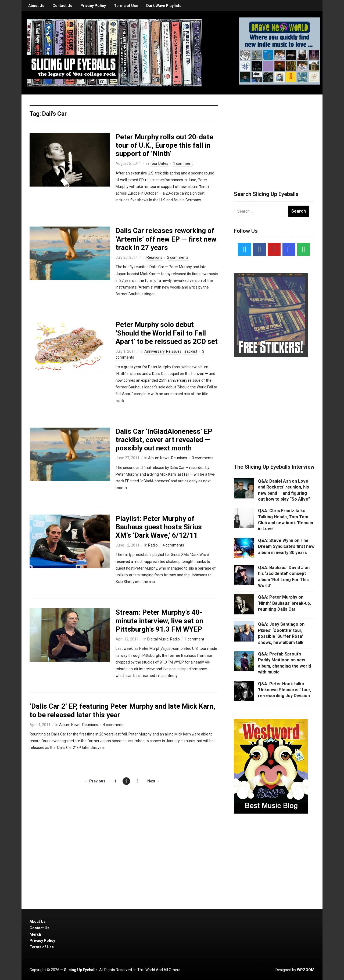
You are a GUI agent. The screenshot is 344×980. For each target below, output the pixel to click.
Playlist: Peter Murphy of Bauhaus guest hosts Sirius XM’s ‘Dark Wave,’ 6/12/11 (159, 527)
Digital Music (158, 639)
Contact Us (62, 6)
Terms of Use (126, 6)
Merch (35, 934)
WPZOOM (306, 970)
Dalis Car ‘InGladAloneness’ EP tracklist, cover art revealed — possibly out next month (164, 440)
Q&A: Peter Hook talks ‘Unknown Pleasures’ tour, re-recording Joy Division (285, 690)
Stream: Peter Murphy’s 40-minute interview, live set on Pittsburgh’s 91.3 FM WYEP (159, 621)
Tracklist (190, 351)
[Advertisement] (274, 136)
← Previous (95, 781)
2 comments (178, 257)
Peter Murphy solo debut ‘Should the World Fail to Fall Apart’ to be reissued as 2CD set (167, 333)
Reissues (174, 351)
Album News (159, 458)
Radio (153, 545)
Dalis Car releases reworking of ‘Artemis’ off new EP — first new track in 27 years (166, 239)
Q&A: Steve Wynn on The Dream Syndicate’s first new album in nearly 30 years (286, 547)
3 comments (203, 458)
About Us (36, 6)
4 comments (173, 545)
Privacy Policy (93, 6)
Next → (154, 781)
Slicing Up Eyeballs (81, 970)
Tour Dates (159, 163)
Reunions (154, 257)
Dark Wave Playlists (164, 6)
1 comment (183, 163)
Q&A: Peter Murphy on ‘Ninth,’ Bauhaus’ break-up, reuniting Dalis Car (284, 603)
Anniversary (154, 351)
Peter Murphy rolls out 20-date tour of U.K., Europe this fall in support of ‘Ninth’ (164, 145)
